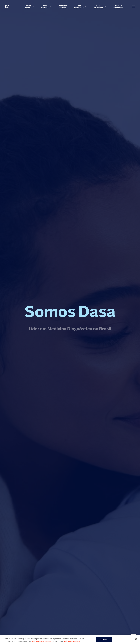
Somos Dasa (29, 7)
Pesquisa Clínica (63, 7)
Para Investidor (118, 7)
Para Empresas (100, 7)
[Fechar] (136, 641)
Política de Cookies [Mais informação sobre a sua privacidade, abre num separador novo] (72, 643)
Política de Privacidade (42, 643)
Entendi (104, 641)
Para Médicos (46, 7)
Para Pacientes (80, 7)
